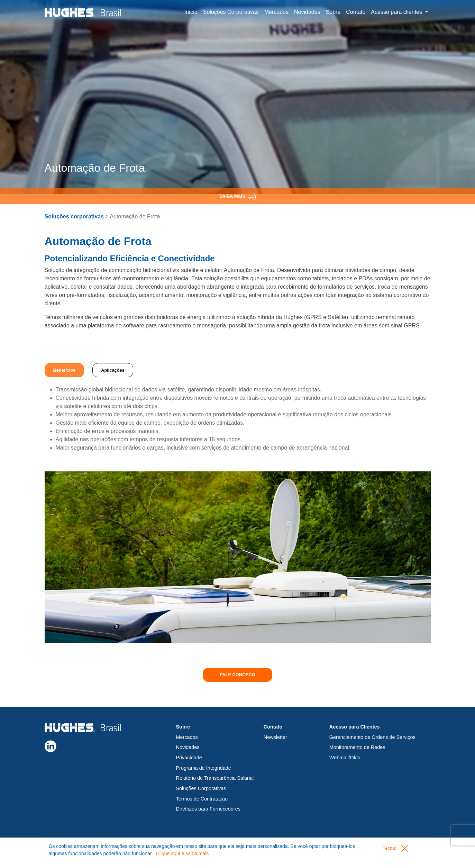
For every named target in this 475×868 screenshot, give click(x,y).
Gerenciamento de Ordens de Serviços (372, 737)
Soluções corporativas (74, 216)
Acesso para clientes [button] (397, 12)
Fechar (395, 849)
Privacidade (189, 758)
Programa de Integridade (204, 768)
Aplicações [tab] (113, 370)
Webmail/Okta (345, 758)
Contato (356, 12)
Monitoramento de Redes (357, 747)
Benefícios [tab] (65, 370)
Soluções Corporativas (231, 12)
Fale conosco (237, 675)
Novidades (307, 12)
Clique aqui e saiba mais (182, 853)
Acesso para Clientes (355, 727)
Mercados (276, 12)
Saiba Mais (238, 196)
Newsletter (275, 737)
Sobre (333, 12)
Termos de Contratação (202, 799)
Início (191, 12)
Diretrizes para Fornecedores (208, 809)
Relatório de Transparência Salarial (215, 778)
